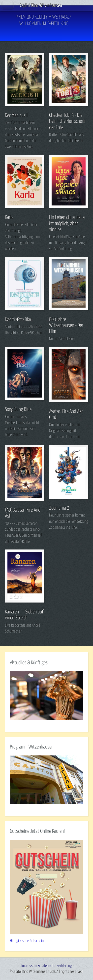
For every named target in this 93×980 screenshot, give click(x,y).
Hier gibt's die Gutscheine (28, 941)
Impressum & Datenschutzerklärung (46, 966)
